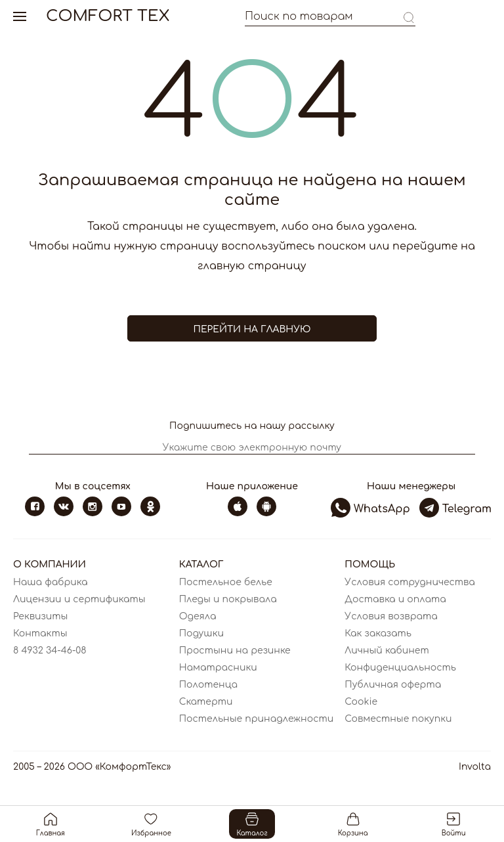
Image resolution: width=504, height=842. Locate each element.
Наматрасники (218, 668)
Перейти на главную (252, 329)
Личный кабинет (387, 651)
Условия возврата (391, 616)
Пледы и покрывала (228, 599)
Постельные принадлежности (257, 719)
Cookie (361, 702)
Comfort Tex (108, 16)
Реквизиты (40, 616)
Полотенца (208, 685)
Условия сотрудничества (410, 582)
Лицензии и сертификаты (79, 599)
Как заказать (378, 633)
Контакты (40, 633)
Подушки (201, 633)
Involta (475, 767)
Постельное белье (226, 582)
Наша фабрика (50, 582)
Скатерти (206, 702)
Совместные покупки (398, 719)
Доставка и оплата (395, 599)
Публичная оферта (393, 685)
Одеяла (198, 616)
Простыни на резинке (235, 651)
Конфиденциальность (400, 668)
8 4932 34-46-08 (50, 651)
